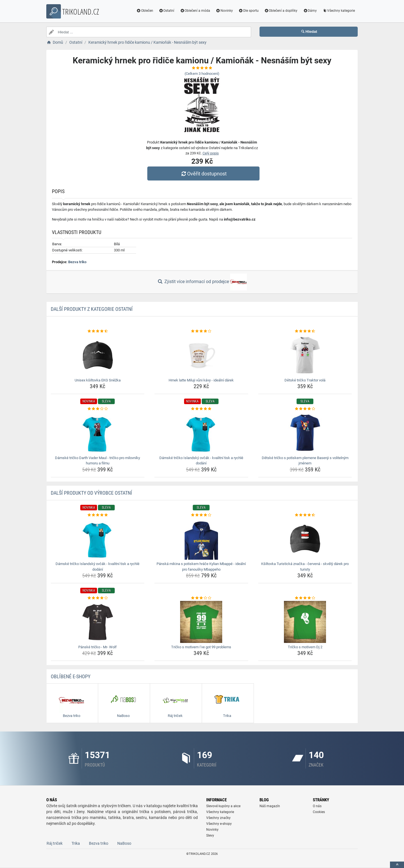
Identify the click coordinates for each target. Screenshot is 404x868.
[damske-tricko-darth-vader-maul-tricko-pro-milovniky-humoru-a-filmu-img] (98, 433)
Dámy (310, 11)
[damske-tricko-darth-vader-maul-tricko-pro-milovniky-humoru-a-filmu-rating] (98, 409)
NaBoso (124, 843)
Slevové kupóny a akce (223, 806)
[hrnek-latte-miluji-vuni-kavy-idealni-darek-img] (201, 355)
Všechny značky (218, 818)
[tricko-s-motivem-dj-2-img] (305, 622)
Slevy (210, 835)
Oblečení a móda (195, 11)
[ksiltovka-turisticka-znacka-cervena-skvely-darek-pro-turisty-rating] (305, 515)
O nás (317, 806)
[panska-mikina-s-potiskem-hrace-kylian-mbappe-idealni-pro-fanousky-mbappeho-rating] (201, 515)
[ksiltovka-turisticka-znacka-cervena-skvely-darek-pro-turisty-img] (305, 539)
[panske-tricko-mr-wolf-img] (98, 622)
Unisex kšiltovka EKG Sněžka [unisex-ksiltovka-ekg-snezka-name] (98, 380)
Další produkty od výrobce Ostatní (91, 493)
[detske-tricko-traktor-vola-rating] (305, 331)
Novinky (224, 11)
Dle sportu (249, 11)
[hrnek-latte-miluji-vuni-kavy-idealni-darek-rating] (201, 331)
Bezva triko (77, 262)
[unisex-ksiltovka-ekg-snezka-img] (98, 355)
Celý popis (211, 153)
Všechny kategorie (339, 11)
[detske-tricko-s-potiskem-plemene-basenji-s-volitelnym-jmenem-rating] (305, 409)
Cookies (319, 812)
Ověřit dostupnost (203, 174)
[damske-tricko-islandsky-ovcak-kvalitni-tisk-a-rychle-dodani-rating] (201, 409)
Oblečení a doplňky (281, 11)
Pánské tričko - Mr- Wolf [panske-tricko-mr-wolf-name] (97, 647)
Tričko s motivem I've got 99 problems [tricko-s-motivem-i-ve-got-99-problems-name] (201, 647)
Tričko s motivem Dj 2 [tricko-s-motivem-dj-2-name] (305, 647)
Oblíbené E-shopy (71, 676)
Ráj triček (55, 843)
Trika (76, 843)
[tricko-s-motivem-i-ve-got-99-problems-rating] (201, 598)
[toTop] (397, 865)
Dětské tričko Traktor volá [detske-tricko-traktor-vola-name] (305, 380)
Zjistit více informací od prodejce (202, 282)
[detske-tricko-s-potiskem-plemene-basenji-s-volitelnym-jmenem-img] (305, 433)
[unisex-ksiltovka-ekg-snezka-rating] (98, 331)
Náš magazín (270, 806)
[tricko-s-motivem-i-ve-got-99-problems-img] (201, 622)
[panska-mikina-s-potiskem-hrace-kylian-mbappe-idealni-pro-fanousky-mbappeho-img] (201, 539)
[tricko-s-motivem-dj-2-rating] (305, 598)
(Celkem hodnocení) (202, 74)
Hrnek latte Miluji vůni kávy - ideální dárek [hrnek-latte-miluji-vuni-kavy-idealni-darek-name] (201, 380)
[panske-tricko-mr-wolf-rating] (98, 598)
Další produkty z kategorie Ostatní (92, 309)
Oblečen (145, 11)
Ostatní (167, 11)
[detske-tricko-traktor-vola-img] (305, 355)
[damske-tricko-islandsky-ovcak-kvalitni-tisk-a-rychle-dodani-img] (201, 433)
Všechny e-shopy (219, 824)
